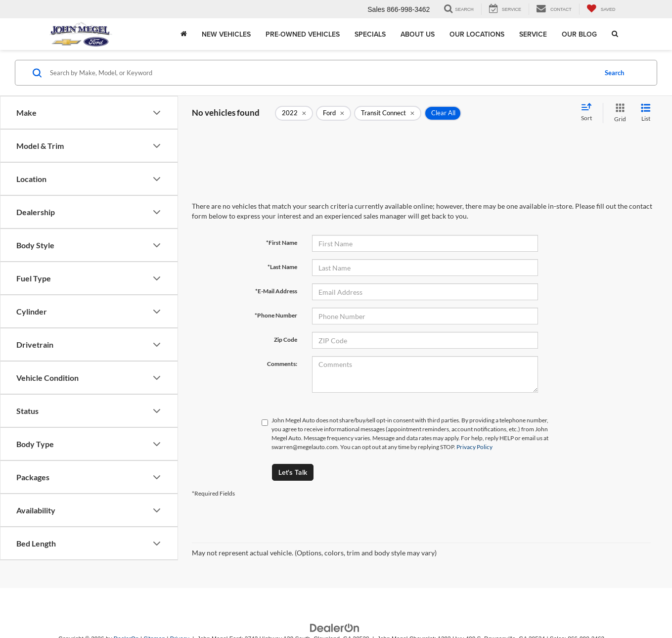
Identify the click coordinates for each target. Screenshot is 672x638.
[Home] (184, 34)
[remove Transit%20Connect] (388, 113)
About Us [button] (418, 34)
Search (614, 73)
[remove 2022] (294, 113)
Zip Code (286, 340)
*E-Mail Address (276, 291)
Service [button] (533, 34)
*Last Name (282, 267)
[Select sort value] (589, 113)
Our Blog (579, 34)
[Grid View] (618, 113)
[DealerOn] (335, 628)
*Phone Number (276, 315)
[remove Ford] (334, 113)
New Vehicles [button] (226, 34)
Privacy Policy (474, 447)
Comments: (282, 364)
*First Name (282, 243)
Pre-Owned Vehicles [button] (303, 34)
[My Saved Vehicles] (601, 9)
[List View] (646, 113)
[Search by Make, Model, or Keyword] (322, 73)
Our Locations (477, 34)
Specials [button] (370, 34)
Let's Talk (293, 472)
